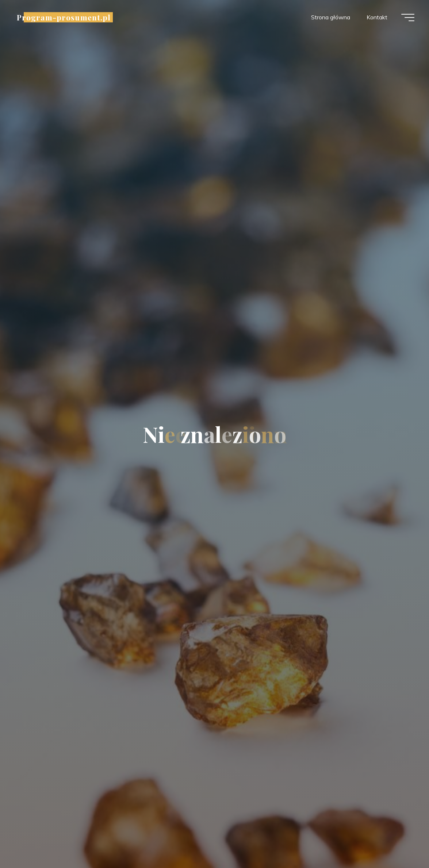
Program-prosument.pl (64, 17)
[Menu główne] (408, 18)
